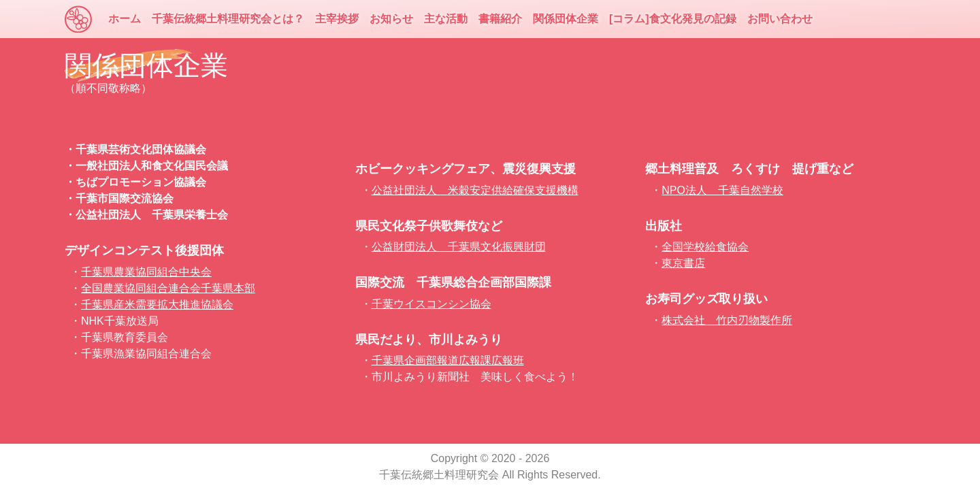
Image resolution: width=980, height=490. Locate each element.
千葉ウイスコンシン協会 (431, 304)
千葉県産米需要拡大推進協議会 (157, 305)
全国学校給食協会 (705, 247)
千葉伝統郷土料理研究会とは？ (228, 19)
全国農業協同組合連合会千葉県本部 (168, 288)
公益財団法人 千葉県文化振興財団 (459, 247)
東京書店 (683, 263)
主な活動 (446, 19)
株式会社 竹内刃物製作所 (727, 320)
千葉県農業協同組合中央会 (146, 272)
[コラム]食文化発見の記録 (673, 19)
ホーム (125, 19)
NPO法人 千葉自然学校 (722, 190)
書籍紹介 (500, 19)
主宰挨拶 (337, 19)
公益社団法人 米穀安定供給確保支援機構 (475, 190)
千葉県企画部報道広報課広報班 (448, 360)
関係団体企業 (566, 19)
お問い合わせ (780, 19)
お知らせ (391, 19)
